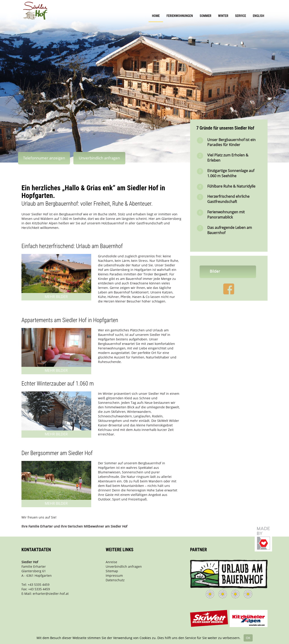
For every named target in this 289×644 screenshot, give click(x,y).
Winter (223, 16)
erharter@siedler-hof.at (51, 594)
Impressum (114, 575)
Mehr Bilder (56, 297)
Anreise (111, 562)
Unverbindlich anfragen (99, 158)
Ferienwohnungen (180, 16)
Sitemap (112, 571)
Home (156, 16)
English (259, 16)
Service (241, 16)
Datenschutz (115, 580)
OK (248, 638)
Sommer (205, 16)
